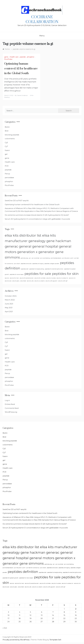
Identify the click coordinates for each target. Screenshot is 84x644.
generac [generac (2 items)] (11, 246)
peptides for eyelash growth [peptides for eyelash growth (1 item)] (10, 578)
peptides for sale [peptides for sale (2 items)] (38, 274)
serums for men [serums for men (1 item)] (14, 278)
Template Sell (55, 640)
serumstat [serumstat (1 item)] (23, 281)
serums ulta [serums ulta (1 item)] (30, 281)
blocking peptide (12, 135)
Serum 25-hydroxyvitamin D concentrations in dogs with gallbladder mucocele (37, 219)
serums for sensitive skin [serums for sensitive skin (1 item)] (27, 278)
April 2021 (9, 312)
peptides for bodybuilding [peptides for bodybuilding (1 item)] (37, 269)
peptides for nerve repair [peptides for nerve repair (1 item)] (17, 274)
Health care (14, 57)
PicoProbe (8, 59)
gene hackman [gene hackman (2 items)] (59, 241)
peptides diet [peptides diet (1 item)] (25, 269)
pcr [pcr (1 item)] (30, 258)
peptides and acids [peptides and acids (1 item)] (26, 264)
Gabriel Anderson (22, 95)
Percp (7, 174)
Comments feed (12, 408)
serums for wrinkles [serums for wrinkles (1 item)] (40, 278)
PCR (7, 166)
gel (6, 154)
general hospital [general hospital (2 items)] (45, 246)
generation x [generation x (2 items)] (27, 252)
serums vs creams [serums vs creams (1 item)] (40, 281)
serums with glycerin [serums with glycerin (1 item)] (51, 281)
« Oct (5, 628)
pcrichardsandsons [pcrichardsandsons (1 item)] (56, 258)
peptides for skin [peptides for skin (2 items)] (65, 274)
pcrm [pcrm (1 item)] (72, 258)
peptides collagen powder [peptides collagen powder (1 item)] (52, 264)
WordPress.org (11, 412)
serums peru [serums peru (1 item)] (16, 281)
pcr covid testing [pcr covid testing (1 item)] (45, 258)
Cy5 (6, 143)
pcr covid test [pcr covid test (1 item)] (36, 258)
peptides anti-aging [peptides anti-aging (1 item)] (38, 264)
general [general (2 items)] (25, 246)
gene (6, 57)
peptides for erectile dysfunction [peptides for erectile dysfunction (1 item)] (54, 269)
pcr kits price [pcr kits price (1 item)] (66, 258)
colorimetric (10, 139)
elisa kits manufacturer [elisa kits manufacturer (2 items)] (59, 547)
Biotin (7, 127)
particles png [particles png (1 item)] (24, 258)
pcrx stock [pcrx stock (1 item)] (17, 264)
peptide (23, 57)
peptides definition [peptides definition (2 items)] (23, 572)
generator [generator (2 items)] (46, 252)
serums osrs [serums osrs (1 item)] (8, 281)
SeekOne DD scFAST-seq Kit (17, 201)
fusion (7, 150)
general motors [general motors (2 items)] (42, 558)
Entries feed (10, 404)
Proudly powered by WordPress (16, 640)
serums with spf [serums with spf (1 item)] (63, 281)
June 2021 (9, 304)
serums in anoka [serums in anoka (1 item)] (51, 278)
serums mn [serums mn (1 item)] (72, 278)
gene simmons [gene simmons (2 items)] (32, 563)
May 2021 (9, 308)
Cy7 (6, 146)
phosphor (31, 57)
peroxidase (9, 178)
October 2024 (11, 296)
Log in (7, 400)
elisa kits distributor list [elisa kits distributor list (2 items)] (23, 235)
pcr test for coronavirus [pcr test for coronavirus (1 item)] (33, 568)
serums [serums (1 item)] (7, 278)
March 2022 (10, 300)
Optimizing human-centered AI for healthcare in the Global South (21, 68)
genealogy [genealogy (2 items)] (37, 241)
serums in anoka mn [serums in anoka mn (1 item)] (62, 278)
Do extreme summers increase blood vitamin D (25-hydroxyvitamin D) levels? (37, 215)
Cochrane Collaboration (42, 20)
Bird (7, 131)
